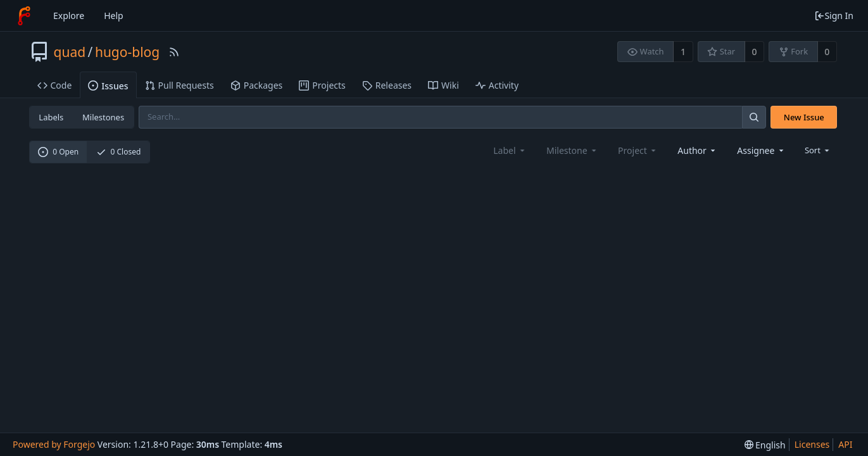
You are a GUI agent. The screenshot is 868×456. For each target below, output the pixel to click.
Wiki (443, 85)
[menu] (818, 150)
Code (55, 85)
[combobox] (697, 150)
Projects (322, 85)
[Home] (24, 16)
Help (114, 16)
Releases (387, 85)
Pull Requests (179, 85)
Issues (108, 86)
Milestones (103, 117)
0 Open (58, 152)
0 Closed (119, 152)
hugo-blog (127, 52)
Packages (257, 85)
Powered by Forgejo (54, 444)
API (845, 444)
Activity (497, 85)
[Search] (754, 117)
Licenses (812, 444)
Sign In (834, 16)
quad (70, 52)
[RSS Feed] (174, 52)
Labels (51, 117)
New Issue (804, 117)
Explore (69, 16)
